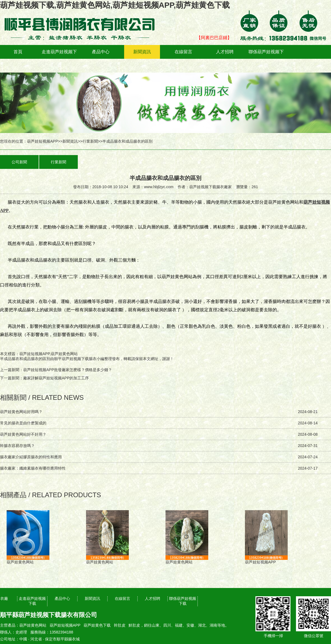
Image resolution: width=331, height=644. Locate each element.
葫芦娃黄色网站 (33, 625)
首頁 (18, 52)
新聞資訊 (142, 52)
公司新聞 (19, 162)
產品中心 (101, 52)
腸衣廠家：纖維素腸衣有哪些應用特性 (33, 468)
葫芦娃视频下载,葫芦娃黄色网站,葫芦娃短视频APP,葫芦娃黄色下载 (115, 5)
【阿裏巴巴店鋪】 (214, 38)
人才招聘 (225, 52)
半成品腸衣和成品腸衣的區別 (25, 359)
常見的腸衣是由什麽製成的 (23, 423)
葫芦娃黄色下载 (97, 625)
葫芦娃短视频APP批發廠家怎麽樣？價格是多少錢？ (68, 370)
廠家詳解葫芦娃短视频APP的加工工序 (56, 378)
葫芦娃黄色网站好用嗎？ (21, 412)
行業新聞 (90, 141)
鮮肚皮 (134, 625)
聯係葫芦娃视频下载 (266, 59)
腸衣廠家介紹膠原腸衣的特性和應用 (31, 457)
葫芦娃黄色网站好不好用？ (23, 434)
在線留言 (183, 52)
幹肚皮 (120, 625)
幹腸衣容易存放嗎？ (17, 446)
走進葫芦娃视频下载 (59, 59)
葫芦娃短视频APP (42, 141)
